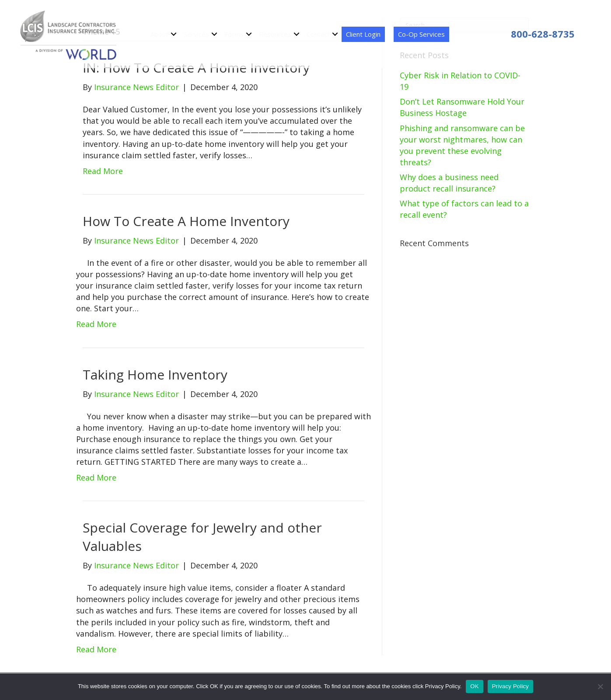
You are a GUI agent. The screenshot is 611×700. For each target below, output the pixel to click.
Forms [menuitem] (234, 34)
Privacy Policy (510, 686)
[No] (600, 686)
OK (474, 686)
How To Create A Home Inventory (186, 221)
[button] (174, 34)
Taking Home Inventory (155, 374)
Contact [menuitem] (318, 34)
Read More (103, 171)
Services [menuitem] (196, 34)
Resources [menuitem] (275, 34)
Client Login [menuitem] (363, 34)
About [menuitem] (159, 34)
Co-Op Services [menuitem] (421, 34)
